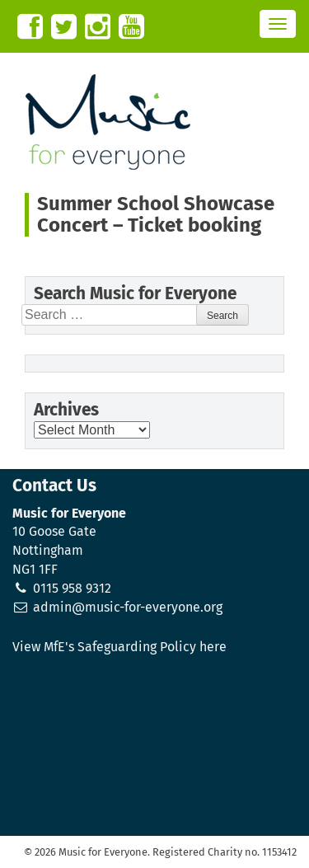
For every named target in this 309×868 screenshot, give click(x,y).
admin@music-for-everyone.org (128, 607)
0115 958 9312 (72, 588)
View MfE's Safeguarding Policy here (119, 647)
